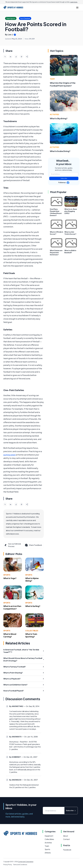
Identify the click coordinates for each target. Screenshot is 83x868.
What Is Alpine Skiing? (32, 580)
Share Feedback (33, 545)
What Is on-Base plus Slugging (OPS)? (71, 211)
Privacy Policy (8, 865)
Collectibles (32, 631)
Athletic (48, 853)
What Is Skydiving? (59, 118)
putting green (9, 455)
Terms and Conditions (20, 865)
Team (52, 79)
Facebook (67, 850)
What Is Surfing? (33, 606)
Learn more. (74, 2)
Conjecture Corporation (26, 862)
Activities (54, 114)
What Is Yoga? (10, 578)
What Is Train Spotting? (31, 635)
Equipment (49, 836)
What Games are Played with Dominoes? (56, 253)
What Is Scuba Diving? (60, 151)
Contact (66, 839)
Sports (7, 575)
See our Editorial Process (13, 545)
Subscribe (64, 178)
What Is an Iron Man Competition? (12, 607)
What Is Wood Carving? (10, 635)
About (66, 836)
